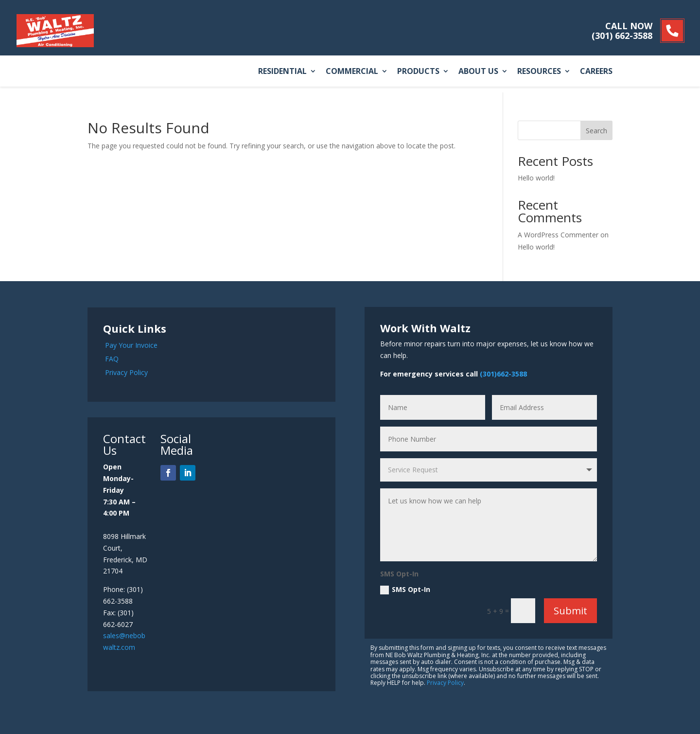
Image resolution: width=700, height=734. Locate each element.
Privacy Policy (126, 372)
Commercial (352, 72)
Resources (539, 72)
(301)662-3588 (503, 374)
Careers (596, 72)
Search (596, 131)
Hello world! (536, 178)
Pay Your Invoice (131, 345)
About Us (478, 72)
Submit (570, 611)
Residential (282, 72)
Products (418, 72)
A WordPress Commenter (558, 235)
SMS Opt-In (405, 590)
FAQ (112, 359)
